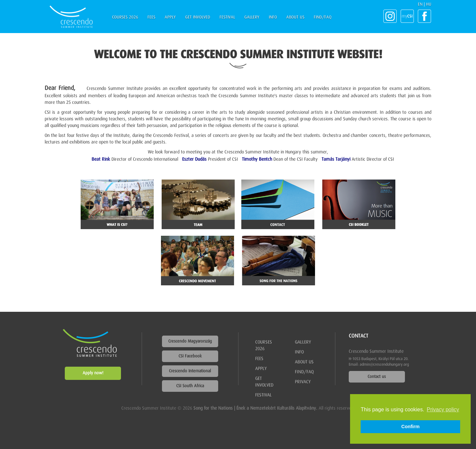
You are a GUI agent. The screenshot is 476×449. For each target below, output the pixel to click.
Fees (151, 17)
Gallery (252, 17)
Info (273, 17)
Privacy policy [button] (443, 409)
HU (429, 4)
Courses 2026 (125, 17)
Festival (227, 17)
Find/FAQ (323, 17)
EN (420, 4)
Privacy (303, 382)
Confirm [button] (410, 427)
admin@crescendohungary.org (384, 365)
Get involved (198, 17)
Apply (170, 17)
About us (295, 17)
